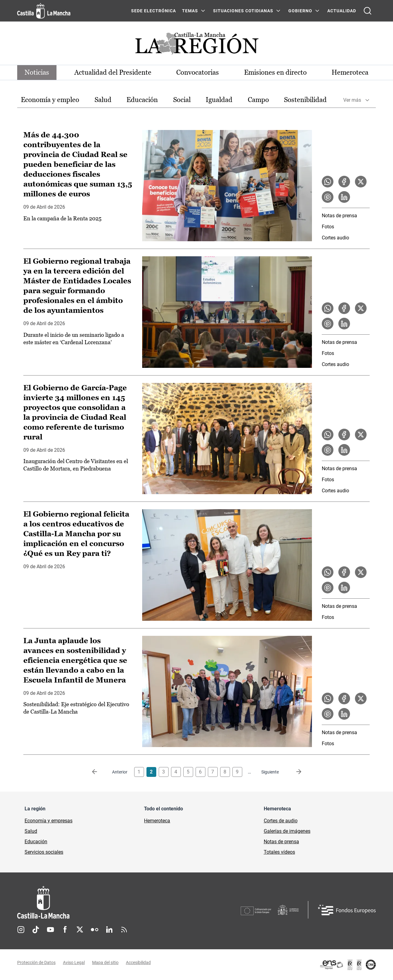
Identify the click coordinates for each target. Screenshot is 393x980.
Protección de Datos (36, 962)
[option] (50, 100)
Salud (103, 100)
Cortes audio (335, 238)
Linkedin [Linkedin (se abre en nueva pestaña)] (109, 930)
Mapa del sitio (105, 962)
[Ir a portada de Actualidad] (196, 45)
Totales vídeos (279, 852)
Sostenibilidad (305, 100)
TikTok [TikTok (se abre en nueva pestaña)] (36, 930)
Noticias (37, 72)
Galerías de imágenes (287, 831)
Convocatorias (198, 72)
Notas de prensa (339, 216)
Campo (258, 100)
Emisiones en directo (275, 72)
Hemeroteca (350, 72)
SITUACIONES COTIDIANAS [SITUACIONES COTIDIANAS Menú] (243, 11)
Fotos (328, 227)
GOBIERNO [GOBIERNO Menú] (300, 11)
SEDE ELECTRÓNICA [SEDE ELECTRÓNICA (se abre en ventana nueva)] (154, 11)
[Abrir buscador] (368, 11)
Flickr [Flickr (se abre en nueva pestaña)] (95, 930)
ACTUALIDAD (342, 11)
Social (182, 100)
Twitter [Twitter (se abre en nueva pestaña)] (80, 930)
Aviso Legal (74, 962)
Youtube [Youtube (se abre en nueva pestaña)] (50, 930)
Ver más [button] (352, 100)
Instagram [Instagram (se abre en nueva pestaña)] (21, 930)
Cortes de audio (281, 821)
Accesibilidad (138, 962)
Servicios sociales (44, 852)
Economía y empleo (50, 100)
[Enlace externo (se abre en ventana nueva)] (348, 965)
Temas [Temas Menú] (190, 11)
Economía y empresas (49, 821)
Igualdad (219, 100)
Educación (142, 100)
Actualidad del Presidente (113, 72)
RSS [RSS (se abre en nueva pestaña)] (124, 930)
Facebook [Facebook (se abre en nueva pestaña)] (65, 930)
